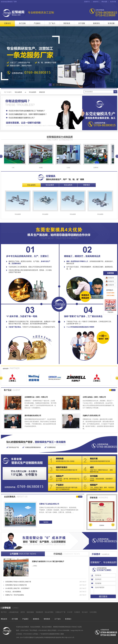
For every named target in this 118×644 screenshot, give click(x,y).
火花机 (42, 168)
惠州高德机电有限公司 (33, 416)
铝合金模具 (18, 92)
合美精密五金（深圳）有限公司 (36, 397)
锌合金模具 (33, 92)
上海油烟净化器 (14, 612)
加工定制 (22, 23)
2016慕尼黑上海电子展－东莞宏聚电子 (17, 588)
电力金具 (85, 612)
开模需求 (96, 554)
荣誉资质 (67, 23)
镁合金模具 (68, 185)
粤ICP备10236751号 (68, 637)
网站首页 (4, 619)
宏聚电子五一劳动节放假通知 (15, 595)
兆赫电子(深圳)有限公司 (91, 416)
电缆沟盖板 (30, 612)
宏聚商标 (102, 525)
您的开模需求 (105, 590)
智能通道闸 (39, 612)
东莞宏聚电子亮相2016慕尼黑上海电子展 (18, 582)
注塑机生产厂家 (60, 612)
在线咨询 (111, 27)
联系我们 (68, 619)
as (25, 92)
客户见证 (8, 390)
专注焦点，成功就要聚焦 (13, 592)
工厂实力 (52, 23)
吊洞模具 (77, 612)
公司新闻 (23, 554)
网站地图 (104, 2)
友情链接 (6, 608)
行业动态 (67, 554)
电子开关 (4, 612)
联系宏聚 (113, 2)
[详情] (35, 566)
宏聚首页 (7, 23)
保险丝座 (42, 92)
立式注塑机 (93, 612)
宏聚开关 (87, 2)
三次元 (69, 168)
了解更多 (46, 522)
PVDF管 (70, 612)
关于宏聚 (82, 23)
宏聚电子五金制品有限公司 (49, 504)
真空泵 (23, 612)
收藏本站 (96, 2)
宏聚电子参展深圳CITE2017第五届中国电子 (48, 562)
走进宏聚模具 (10, 497)
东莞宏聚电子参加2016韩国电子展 (16, 585)
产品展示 (37, 23)
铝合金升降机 (49, 612)
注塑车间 (97, 168)
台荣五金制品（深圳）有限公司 (94, 397)
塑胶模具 (87, 185)
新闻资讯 (96, 23)
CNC (14, 168)
